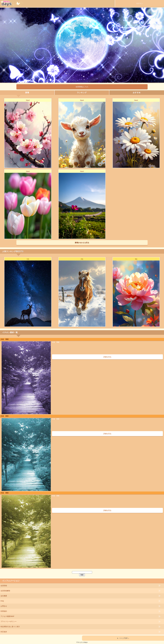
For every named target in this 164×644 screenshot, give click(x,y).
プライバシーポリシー (9, 621)
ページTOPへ (123, 638)
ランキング (82, 93)
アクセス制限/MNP (7, 616)
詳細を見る (107, 357)
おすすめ (137, 93)
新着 (27, 93)
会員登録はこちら (82, 87)
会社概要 (4, 596)
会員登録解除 (5, 591)
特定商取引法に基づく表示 (10, 627)
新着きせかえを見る (82, 243)
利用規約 (4, 611)
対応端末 (4, 632)
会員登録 (4, 586)
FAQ (2, 601)
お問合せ (4, 606)
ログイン (140, 3)
